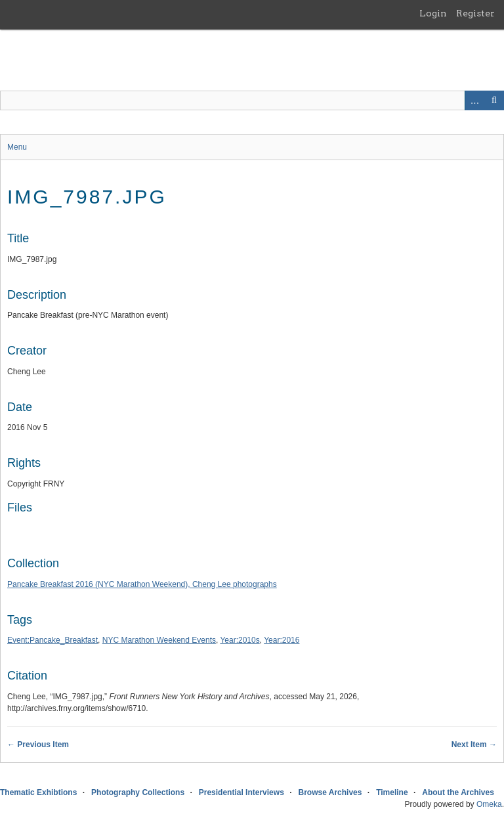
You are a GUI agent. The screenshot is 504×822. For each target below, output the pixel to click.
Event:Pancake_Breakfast (52, 640)
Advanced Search (474, 100)
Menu (17, 147)
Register (475, 13)
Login (433, 13)
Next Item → (474, 745)
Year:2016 (282, 640)
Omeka (489, 804)
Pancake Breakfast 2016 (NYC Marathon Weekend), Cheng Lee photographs (142, 584)
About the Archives (458, 792)
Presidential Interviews (241, 792)
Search (494, 100)
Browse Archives (330, 792)
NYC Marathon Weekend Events (159, 640)
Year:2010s (240, 640)
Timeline (392, 792)
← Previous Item (38, 745)
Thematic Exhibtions (38, 792)
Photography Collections (138, 792)
